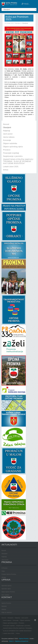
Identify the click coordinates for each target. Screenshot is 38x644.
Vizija (3, 571)
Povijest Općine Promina (9, 574)
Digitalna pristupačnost (22, 641)
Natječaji (4, 557)
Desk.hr (11, 641)
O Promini (4, 568)
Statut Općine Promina (8, 592)
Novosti (4, 550)
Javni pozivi (5, 560)
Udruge (4, 577)
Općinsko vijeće (6, 589)
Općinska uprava (6, 586)
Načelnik (4, 606)
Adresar (4, 609)
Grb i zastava (5, 595)
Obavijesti (25, 23)
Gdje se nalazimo (7, 612)
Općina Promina (6, 603)
